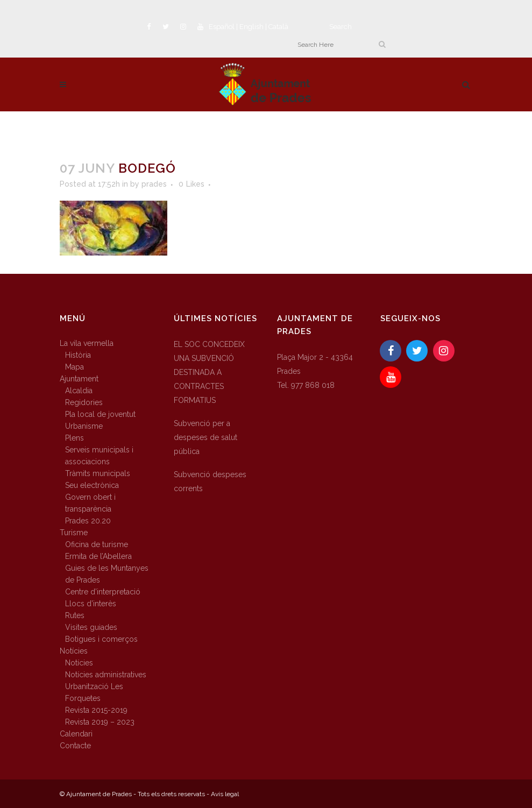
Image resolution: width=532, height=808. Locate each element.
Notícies (74, 651)
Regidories (84, 402)
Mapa (75, 367)
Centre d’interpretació (103, 592)
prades (154, 184)
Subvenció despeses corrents (210, 481)
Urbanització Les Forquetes (94, 692)
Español (222, 27)
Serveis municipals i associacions (99, 456)
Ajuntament (79, 379)
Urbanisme (84, 426)
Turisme (74, 533)
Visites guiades (91, 627)
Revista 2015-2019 (96, 710)
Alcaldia (79, 391)
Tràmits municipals (98, 473)
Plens (75, 438)
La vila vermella (87, 343)
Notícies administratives (106, 675)
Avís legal (225, 794)
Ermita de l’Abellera (98, 556)
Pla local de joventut (100, 414)
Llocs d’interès (91, 604)
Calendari (76, 734)
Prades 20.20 (88, 521)
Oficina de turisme (97, 544)
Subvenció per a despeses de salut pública (205, 437)
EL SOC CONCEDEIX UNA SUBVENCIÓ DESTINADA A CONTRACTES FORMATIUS (209, 372)
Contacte (75, 746)
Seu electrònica (92, 485)
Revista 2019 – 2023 (100, 722)
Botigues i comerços (101, 639)
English (251, 27)
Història (78, 355)
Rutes (75, 615)
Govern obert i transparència (90, 503)
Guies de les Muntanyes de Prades (107, 574)
